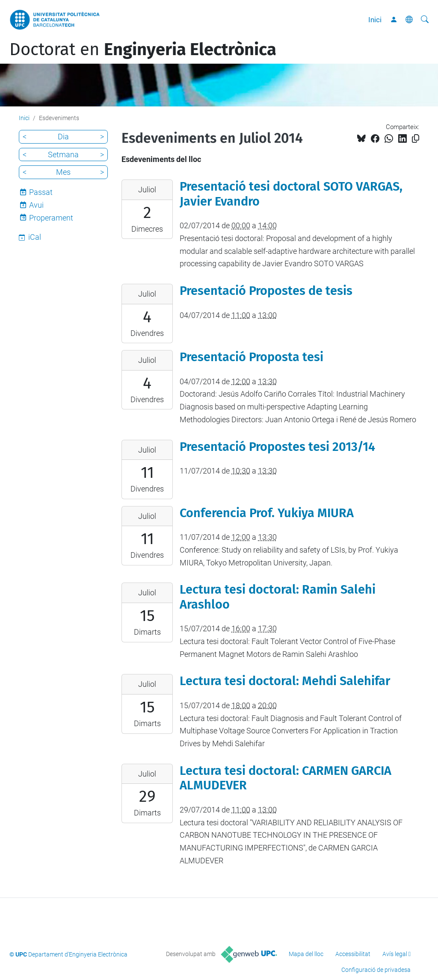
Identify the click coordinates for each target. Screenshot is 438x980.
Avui (36, 205)
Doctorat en (143, 50)
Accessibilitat (353, 954)
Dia (63, 137)
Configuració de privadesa (376, 970)
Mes (63, 172)
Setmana (63, 155)
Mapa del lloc (306, 954)
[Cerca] (425, 20)
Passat (41, 192)
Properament (51, 218)
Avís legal (395, 954)
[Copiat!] (416, 139)
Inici (375, 20)
